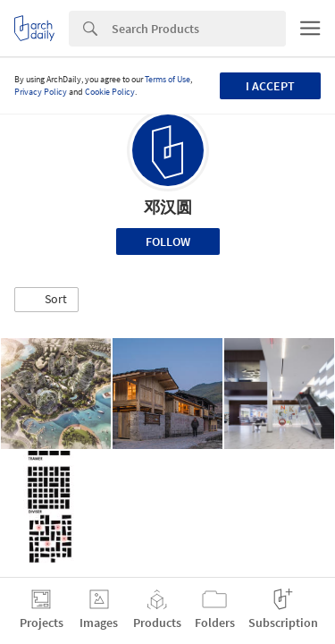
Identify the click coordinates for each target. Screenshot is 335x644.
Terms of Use (167, 79)
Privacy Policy (41, 92)
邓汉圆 (168, 207)
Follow (168, 241)
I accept (270, 86)
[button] (46, 300)
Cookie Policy (110, 92)
